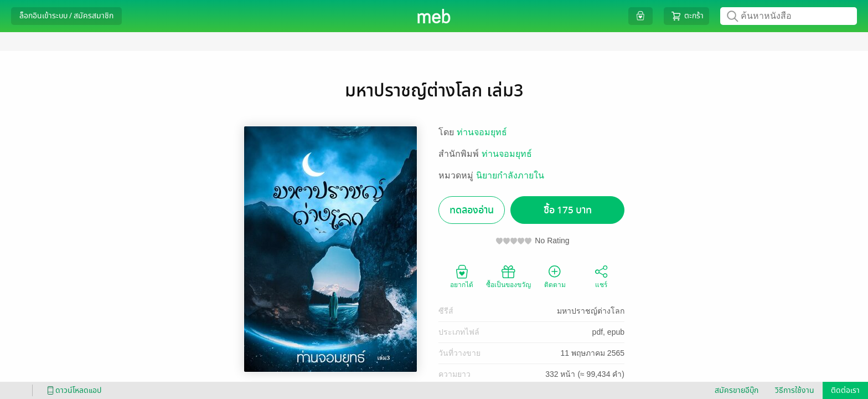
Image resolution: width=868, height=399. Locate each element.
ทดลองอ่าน (472, 210)
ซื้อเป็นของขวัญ (508, 276)
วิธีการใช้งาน (795, 390)
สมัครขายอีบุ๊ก (737, 390)
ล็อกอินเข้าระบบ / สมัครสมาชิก (66, 16)
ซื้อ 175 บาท (568, 210)
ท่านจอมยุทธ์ (482, 132)
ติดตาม (555, 276)
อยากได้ (462, 276)
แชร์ (601, 276)
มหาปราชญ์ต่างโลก (591, 311)
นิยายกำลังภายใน (510, 175)
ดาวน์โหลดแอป (73, 390)
